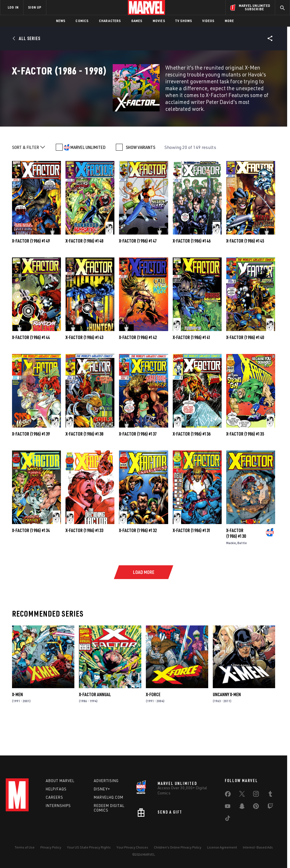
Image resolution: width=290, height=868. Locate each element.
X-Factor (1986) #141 (192, 367)
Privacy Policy (51, 847)
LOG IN (13, 7)
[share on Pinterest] (256, 807)
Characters (110, 21)
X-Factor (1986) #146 (192, 270)
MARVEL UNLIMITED (88, 176)
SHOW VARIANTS (141, 176)
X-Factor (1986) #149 (31, 270)
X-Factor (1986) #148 (84, 270)
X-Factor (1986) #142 (138, 367)
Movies (159, 21)
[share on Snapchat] (242, 807)
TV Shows (184, 21)
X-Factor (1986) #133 (84, 560)
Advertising (106, 781)
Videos (208, 21)
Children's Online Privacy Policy (178, 847)
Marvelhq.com (109, 797)
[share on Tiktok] (228, 819)
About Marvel (60, 781)
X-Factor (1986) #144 (31, 367)
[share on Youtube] (228, 807)
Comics (82, 21)
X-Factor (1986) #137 (138, 463)
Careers (54, 797)
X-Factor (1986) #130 (236, 562)
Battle (242, 572)
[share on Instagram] (256, 795)
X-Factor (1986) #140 (245, 367)
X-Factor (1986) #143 (84, 367)
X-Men (17, 724)
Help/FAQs (56, 789)
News (61, 21)
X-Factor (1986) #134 (31, 560)
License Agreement (222, 847)
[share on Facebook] (228, 795)
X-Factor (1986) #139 (31, 463)
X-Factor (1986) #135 (245, 463)
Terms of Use (25, 847)
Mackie (231, 572)
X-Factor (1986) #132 (138, 560)
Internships (58, 806)
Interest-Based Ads (258, 847)
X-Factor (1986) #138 (84, 463)
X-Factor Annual (95, 724)
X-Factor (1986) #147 (138, 270)
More (230, 21)
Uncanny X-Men (227, 724)
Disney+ (102, 789)
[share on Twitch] (270, 807)
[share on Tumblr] (270, 795)
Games (137, 21)
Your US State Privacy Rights (89, 847)
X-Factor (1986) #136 (192, 463)
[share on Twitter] (242, 795)
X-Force (153, 724)
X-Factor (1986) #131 (192, 560)
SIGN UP (35, 7)
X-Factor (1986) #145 (245, 270)
